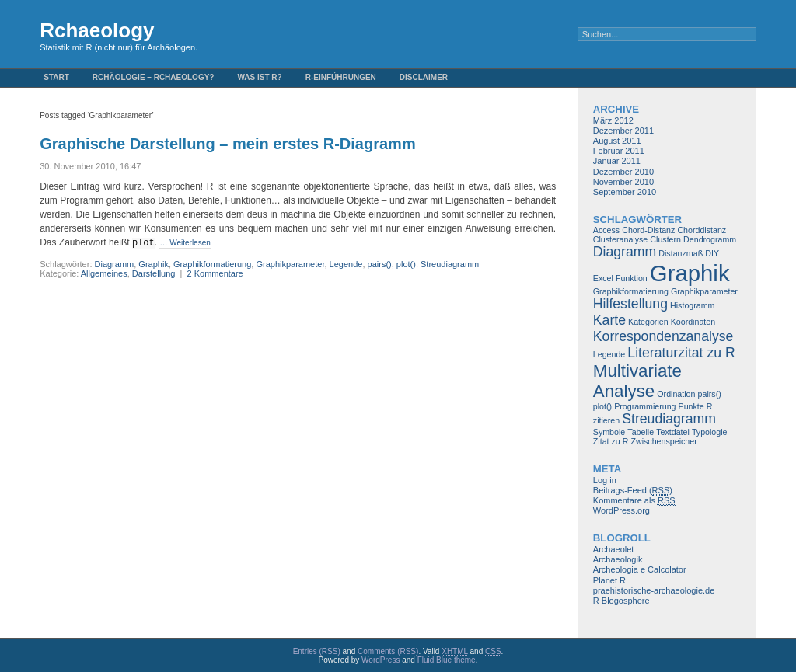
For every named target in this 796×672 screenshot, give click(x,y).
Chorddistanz (702, 230)
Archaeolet (614, 549)
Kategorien (648, 322)
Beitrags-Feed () (633, 491)
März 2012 (613, 120)
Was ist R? (259, 77)
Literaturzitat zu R (681, 353)
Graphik (154, 264)
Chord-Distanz (648, 230)
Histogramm (692, 305)
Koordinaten (693, 322)
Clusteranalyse (620, 239)
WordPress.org (621, 510)
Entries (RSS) (317, 651)
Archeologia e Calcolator (640, 569)
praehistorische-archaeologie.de (654, 590)
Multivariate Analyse (637, 381)
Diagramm (115, 264)
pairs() (380, 264)
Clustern (665, 239)
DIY (712, 253)
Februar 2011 (619, 151)
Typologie (710, 432)
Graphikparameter (290, 264)
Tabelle (641, 432)
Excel (603, 278)
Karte (609, 320)
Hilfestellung (630, 304)
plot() (406, 264)
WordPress (381, 660)
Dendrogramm (710, 239)
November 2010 (623, 182)
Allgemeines (104, 273)
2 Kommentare (215, 273)
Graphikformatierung (212, 264)
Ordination (676, 394)
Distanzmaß (681, 253)
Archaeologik (618, 559)
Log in (605, 480)
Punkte (691, 406)
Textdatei (673, 432)
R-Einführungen (341, 77)
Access (606, 230)
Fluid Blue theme (447, 660)
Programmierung (645, 406)
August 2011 (617, 141)
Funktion (632, 278)
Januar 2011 (617, 161)
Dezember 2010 (623, 172)
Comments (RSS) (388, 651)
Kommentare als (634, 501)
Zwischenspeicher (663, 441)
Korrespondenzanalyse (663, 336)
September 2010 (625, 192)
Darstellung (154, 273)
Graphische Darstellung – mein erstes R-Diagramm (228, 144)
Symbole (609, 432)
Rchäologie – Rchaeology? (154, 77)
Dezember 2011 (623, 131)
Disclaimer (424, 77)
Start (56, 77)
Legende (346, 264)
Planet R (609, 580)
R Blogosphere (621, 601)
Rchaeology (97, 30)
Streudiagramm (450, 264)
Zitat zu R (611, 441)
